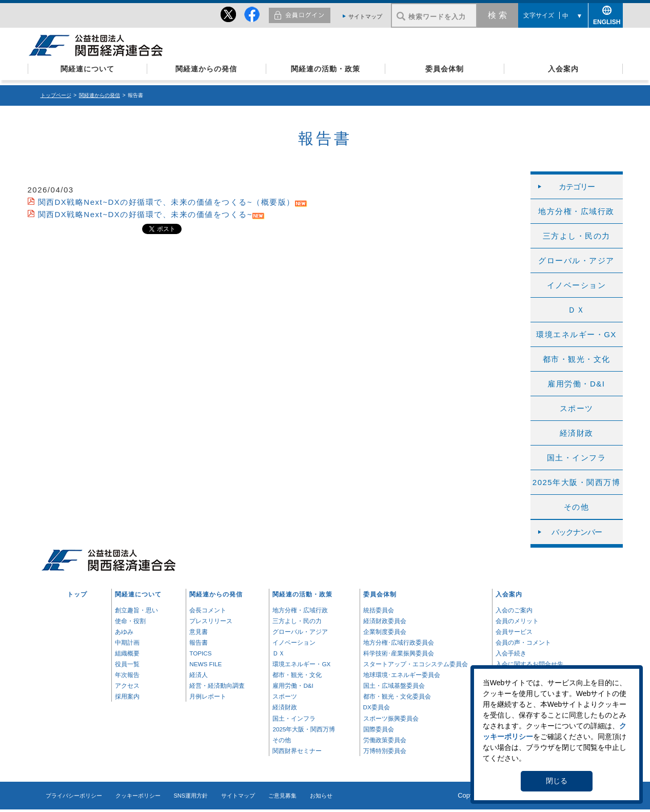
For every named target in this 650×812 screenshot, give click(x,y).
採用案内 (127, 696)
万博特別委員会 (385, 751)
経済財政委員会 (385, 621)
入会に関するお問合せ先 (529, 664)
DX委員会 (377, 707)
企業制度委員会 (385, 632)
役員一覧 (127, 664)
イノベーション (577, 285)
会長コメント (208, 610)
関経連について (87, 69)
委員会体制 (445, 69)
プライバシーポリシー (74, 796)
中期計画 (127, 642)
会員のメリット (517, 621)
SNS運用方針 (191, 796)
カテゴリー (577, 187)
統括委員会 (379, 610)
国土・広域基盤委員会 (394, 685)
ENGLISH (605, 20)
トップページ (56, 95)
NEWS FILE (205, 664)
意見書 (199, 632)
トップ (77, 594)
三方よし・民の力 (577, 236)
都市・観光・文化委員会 (397, 696)
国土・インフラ (577, 458)
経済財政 (577, 433)
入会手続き (511, 653)
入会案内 (563, 69)
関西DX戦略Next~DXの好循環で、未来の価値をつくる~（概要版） (166, 202)
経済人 (199, 675)
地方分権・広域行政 (576, 211)
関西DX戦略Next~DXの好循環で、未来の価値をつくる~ (145, 214)
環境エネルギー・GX (576, 334)
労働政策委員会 (385, 740)
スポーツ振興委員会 (391, 718)
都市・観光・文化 (577, 359)
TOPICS (200, 653)
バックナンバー (577, 532)
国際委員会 (379, 729)
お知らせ (321, 796)
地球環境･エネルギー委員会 (402, 675)
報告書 (199, 642)
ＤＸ (576, 310)
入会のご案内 (514, 610)
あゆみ (124, 632)
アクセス (127, 685)
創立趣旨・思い (136, 610)
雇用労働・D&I (576, 384)
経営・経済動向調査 (217, 685)
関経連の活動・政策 (326, 69)
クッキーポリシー (138, 796)
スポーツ (577, 408)
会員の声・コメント (523, 642)
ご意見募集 (282, 796)
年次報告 (127, 675)
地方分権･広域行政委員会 (399, 642)
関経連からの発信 (206, 69)
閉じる (557, 781)
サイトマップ (365, 16)
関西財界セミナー (297, 751)
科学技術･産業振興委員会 (399, 653)
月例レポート (208, 696)
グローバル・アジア (576, 260)
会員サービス (514, 632)
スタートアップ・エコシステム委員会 (416, 664)
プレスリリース (211, 621)
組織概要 (127, 653)
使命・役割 (130, 621)
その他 (577, 507)
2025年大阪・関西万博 (576, 482)
